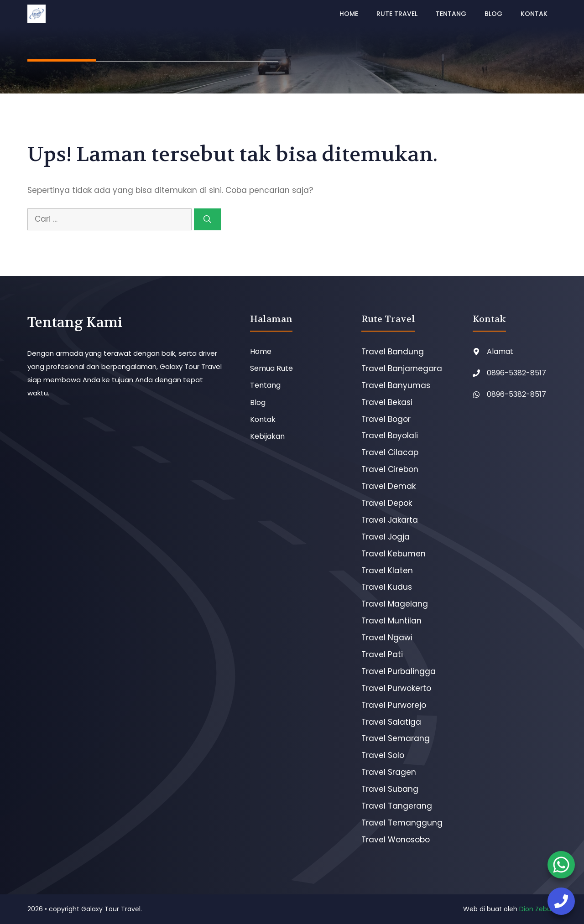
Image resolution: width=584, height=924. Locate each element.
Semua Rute (271, 368)
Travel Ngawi (387, 638)
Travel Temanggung (402, 823)
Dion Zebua (537, 909)
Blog (493, 14)
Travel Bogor (386, 419)
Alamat (500, 351)
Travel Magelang (395, 604)
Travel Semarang (396, 738)
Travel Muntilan (391, 621)
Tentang (451, 14)
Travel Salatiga (391, 722)
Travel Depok (387, 503)
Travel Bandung (393, 352)
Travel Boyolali (390, 436)
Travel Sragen (389, 772)
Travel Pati (382, 654)
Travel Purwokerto (396, 688)
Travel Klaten (387, 571)
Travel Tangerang (397, 806)
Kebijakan (267, 436)
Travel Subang (390, 789)
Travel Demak (388, 486)
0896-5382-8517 (516, 373)
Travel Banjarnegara (402, 369)
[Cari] (207, 219)
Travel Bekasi (387, 402)
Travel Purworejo (394, 705)
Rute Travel (397, 14)
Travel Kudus (387, 587)
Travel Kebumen (394, 554)
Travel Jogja (386, 537)
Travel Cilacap (390, 452)
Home (349, 14)
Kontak (534, 14)
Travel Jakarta (390, 520)
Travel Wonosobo (396, 840)
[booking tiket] (561, 865)
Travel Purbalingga (399, 671)
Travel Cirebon (390, 469)
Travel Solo (383, 755)
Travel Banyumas (396, 385)
